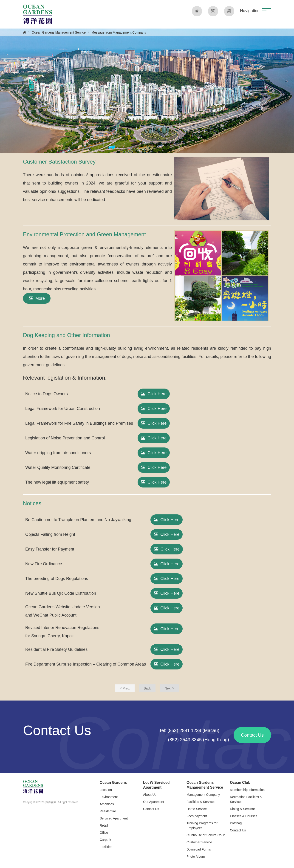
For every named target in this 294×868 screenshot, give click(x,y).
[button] (266, 11)
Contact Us (252, 735)
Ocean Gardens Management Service (59, 32)
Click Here (154, 394)
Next (169, 688)
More (37, 298)
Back (147, 688)
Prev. (125, 688)
